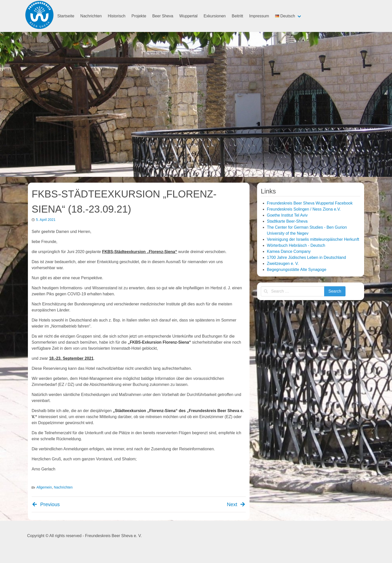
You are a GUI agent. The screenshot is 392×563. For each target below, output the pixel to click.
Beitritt (237, 16)
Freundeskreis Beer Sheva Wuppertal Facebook (310, 203)
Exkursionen (215, 16)
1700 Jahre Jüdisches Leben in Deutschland (306, 257)
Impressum (259, 16)
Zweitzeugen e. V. (283, 264)
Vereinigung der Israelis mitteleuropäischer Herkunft (313, 239)
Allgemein (44, 487)
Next (236, 504)
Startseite (66, 16)
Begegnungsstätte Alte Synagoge (297, 270)
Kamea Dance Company (289, 251)
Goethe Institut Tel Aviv (287, 215)
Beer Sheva (163, 16)
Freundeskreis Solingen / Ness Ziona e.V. (304, 209)
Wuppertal (189, 16)
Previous (46, 504)
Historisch (117, 16)
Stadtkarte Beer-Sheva (287, 221)
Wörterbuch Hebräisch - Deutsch (296, 245)
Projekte (139, 16)
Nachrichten (91, 16)
